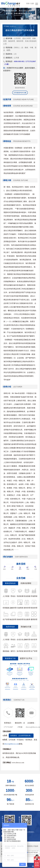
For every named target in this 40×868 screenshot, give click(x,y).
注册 (32, 3)
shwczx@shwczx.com (12, 744)
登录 (28, 3)
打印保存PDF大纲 (20, 93)
